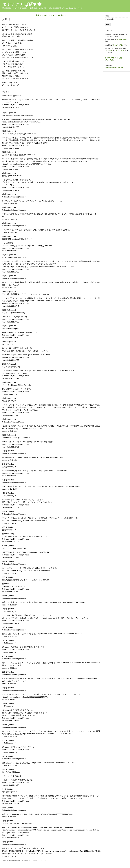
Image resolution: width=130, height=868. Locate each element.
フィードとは (109, 60)
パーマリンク (42, 860)
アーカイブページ (120, 50)
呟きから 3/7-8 (118, 45)
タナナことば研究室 (22, 4)
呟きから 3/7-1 (122, 40)
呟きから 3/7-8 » (62, 15)
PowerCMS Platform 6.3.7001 (114, 67)
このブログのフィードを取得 (114, 58)
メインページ (109, 50)
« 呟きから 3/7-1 (41, 15)
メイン (52, 15)
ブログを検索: (109, 19)
